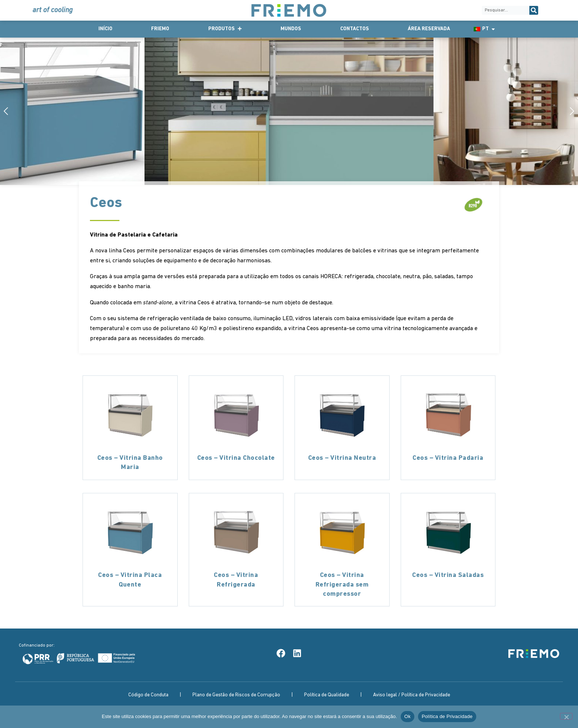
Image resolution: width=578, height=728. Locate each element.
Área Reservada (429, 29)
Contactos (355, 29)
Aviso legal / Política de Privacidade (412, 695)
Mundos (291, 29)
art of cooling (53, 10)
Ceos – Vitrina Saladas (448, 575)
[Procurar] (534, 10)
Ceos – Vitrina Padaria (448, 458)
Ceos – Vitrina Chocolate (236, 458)
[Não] (566, 716)
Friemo (160, 29)
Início (105, 29)
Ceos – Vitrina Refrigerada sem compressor (342, 584)
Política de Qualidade (327, 695)
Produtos (225, 29)
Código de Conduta (148, 695)
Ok (408, 716)
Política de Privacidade (447, 716)
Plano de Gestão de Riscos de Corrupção (236, 695)
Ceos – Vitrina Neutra (342, 458)
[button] (570, 111)
